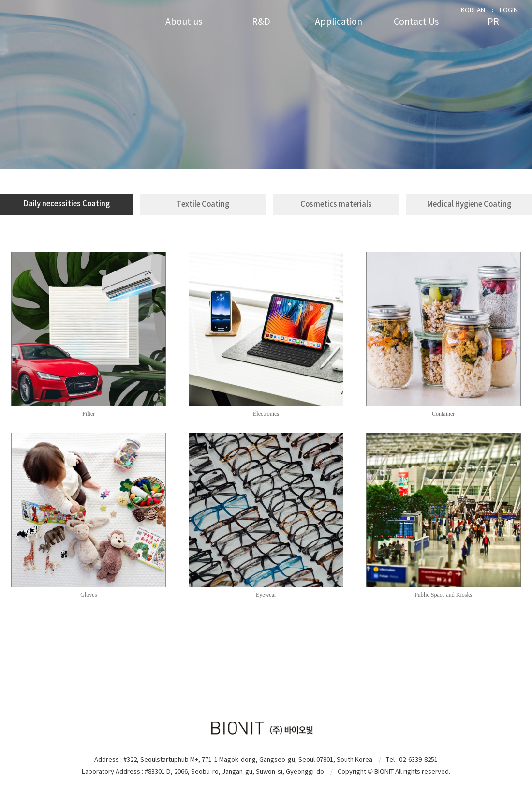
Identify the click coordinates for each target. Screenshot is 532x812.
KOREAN (473, 10)
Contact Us (416, 22)
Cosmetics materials (336, 204)
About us (184, 22)
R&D (261, 22)
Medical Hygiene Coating (469, 204)
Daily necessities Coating (67, 203)
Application (339, 22)
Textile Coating (203, 204)
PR (493, 22)
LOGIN (509, 10)
